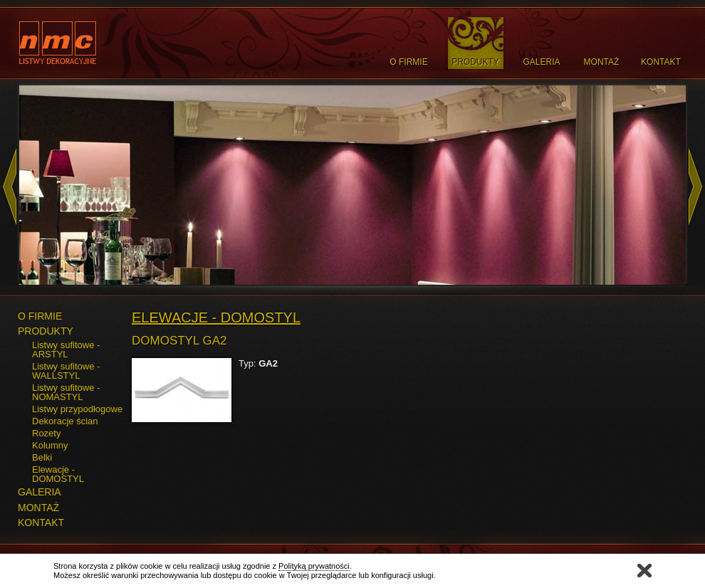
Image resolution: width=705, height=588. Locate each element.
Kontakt (661, 62)
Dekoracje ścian (65, 421)
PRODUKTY (46, 331)
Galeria (541, 62)
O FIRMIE (40, 316)
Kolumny (50, 445)
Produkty (475, 62)
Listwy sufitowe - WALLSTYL (66, 371)
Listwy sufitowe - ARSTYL (66, 350)
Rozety (46, 433)
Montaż (602, 62)
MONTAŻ (38, 508)
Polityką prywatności (314, 566)
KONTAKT (41, 523)
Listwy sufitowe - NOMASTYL (66, 392)
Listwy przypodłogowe (77, 409)
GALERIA (40, 492)
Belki (42, 457)
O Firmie (408, 62)
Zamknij (644, 571)
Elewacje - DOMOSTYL (58, 474)
